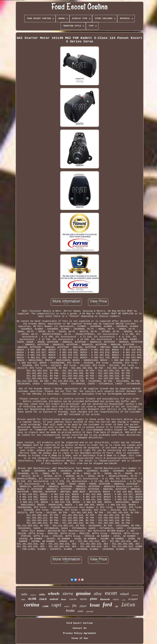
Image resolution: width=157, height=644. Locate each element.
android (54, 599)
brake (70, 610)
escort (111, 593)
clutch (43, 599)
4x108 (32, 599)
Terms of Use (80, 638)
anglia (33, 595)
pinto (94, 599)
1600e (42, 595)
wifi (116, 606)
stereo (83, 599)
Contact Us (80, 628)
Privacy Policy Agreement (80, 633)
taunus (67, 606)
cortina (32, 605)
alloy (98, 594)
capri (56, 605)
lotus (128, 605)
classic (116, 599)
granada (90, 611)
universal (135, 595)
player (83, 606)
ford (107, 604)
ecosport (133, 599)
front (95, 605)
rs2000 (45, 606)
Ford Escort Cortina (79, 623)
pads (80, 611)
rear (23, 599)
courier (73, 599)
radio (24, 594)
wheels (54, 594)
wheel (124, 594)
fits (75, 606)
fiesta (64, 599)
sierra (68, 593)
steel (124, 600)
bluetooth (105, 599)
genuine (83, 593)
